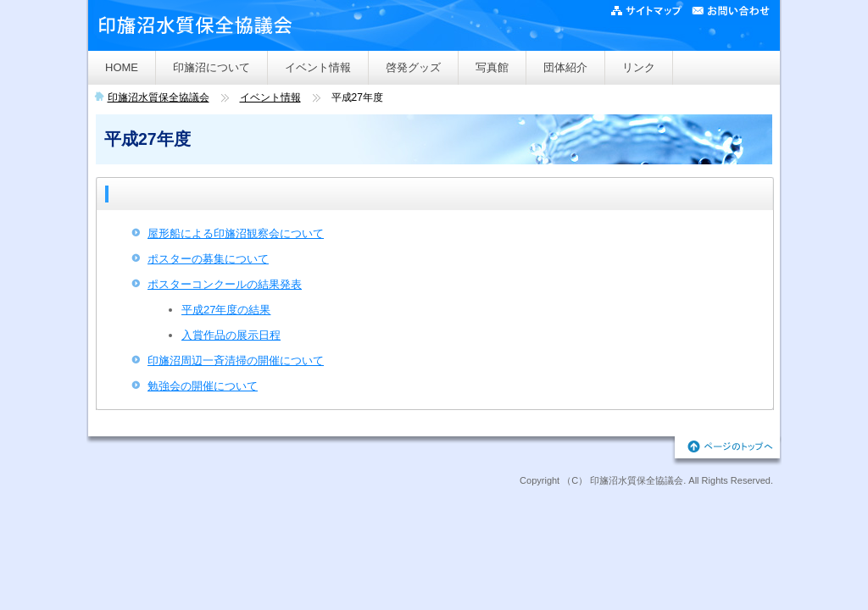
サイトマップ (649, 12)
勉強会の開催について (203, 386)
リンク (639, 67)
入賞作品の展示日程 (231, 335)
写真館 (492, 67)
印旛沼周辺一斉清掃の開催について (236, 360)
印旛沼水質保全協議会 (159, 97)
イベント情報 (318, 67)
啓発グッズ (413, 67)
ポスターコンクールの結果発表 (225, 284)
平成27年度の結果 (226, 310)
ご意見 (730, 12)
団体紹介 (565, 67)
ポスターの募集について (208, 259)
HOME (122, 67)
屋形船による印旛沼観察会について (236, 233)
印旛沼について (211, 67)
